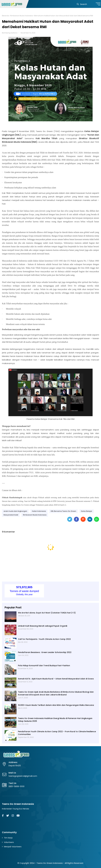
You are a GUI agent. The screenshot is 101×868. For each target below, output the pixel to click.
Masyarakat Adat (11, 515)
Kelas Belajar (87, 511)
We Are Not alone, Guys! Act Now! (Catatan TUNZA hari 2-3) (47, 613)
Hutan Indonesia (39, 511)
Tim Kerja (8, 838)
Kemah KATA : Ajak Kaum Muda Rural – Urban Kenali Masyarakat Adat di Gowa (56, 679)
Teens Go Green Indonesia (50, 863)
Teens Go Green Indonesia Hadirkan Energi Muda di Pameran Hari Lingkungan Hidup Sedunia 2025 (55, 720)
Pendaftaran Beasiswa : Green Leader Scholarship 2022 (45, 652)
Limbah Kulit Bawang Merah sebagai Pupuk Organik (43, 626)
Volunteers (9, 842)
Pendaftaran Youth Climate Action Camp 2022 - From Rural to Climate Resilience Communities (57, 733)
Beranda (6, 16)
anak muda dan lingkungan (15, 511)
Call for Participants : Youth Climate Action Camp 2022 (44, 639)
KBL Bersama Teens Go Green (63, 511)
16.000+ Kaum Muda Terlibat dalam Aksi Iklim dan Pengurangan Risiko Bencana (56, 705)
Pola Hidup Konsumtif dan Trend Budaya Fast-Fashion (44, 666)
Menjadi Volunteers (13, 847)
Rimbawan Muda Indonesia (22, 16)
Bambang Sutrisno (10, 33)
